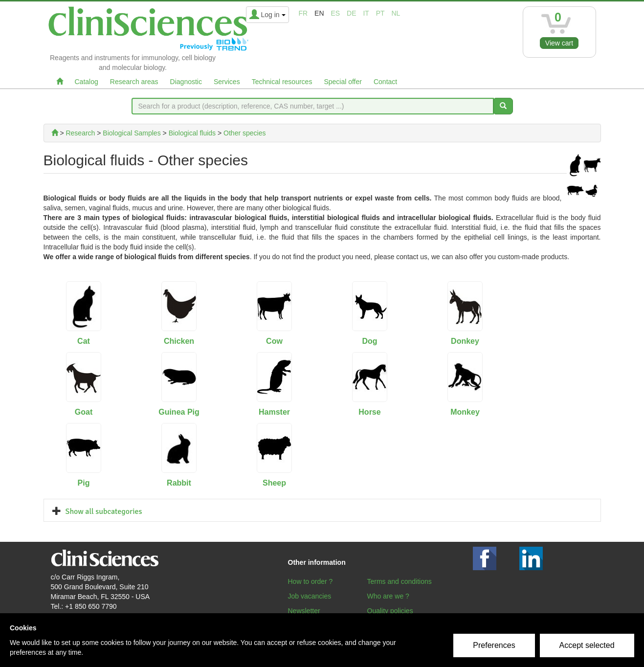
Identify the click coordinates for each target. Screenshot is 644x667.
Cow (274, 341)
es (335, 13)
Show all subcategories (104, 511)
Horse (369, 412)
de (351, 13)
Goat (84, 412)
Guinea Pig (179, 412)
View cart (559, 43)
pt (380, 13)
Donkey (465, 341)
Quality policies (390, 611)
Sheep (274, 483)
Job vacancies (310, 596)
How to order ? (311, 581)
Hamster (274, 412)
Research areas (134, 82)
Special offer (343, 82)
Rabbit (179, 483)
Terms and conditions (400, 581)
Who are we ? (388, 596)
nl (396, 13)
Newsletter (304, 611)
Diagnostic (186, 82)
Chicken (179, 341)
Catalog (87, 82)
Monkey (465, 412)
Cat (84, 341)
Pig (84, 483)
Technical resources (282, 82)
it (366, 13)
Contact (385, 82)
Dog (369, 341)
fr (303, 13)
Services (227, 82)
